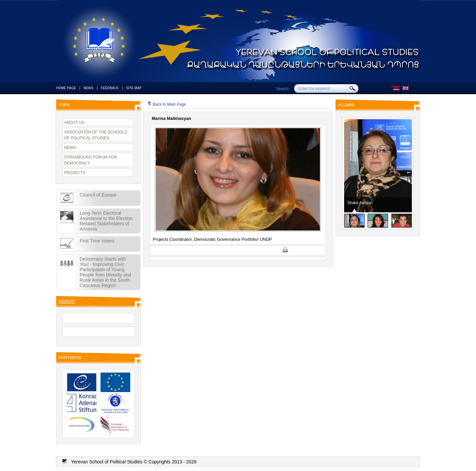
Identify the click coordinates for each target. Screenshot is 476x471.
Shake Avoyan (360, 203)
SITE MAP (134, 88)
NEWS (88, 88)
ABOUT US (74, 123)
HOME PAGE (66, 88)
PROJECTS (75, 173)
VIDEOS (67, 301)
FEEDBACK (110, 88)
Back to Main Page (167, 104)
